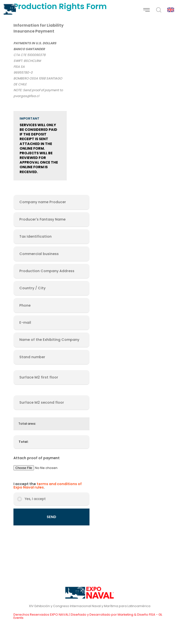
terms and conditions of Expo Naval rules (48, 486)
